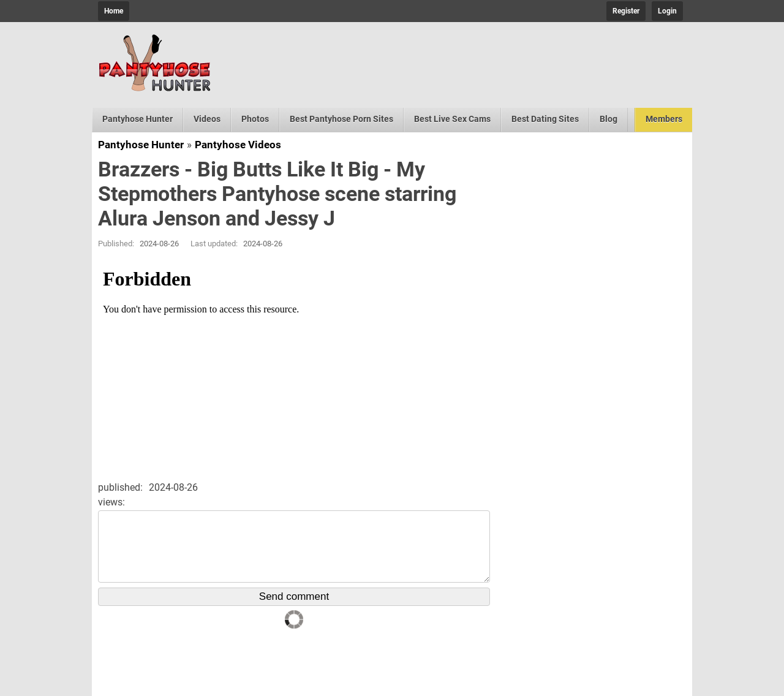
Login (667, 11)
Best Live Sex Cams (452, 119)
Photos (255, 119)
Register (626, 11)
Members (664, 119)
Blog (609, 119)
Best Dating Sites (545, 119)
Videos (207, 119)
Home (114, 11)
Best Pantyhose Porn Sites (341, 119)
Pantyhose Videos (238, 145)
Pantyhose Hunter (138, 119)
